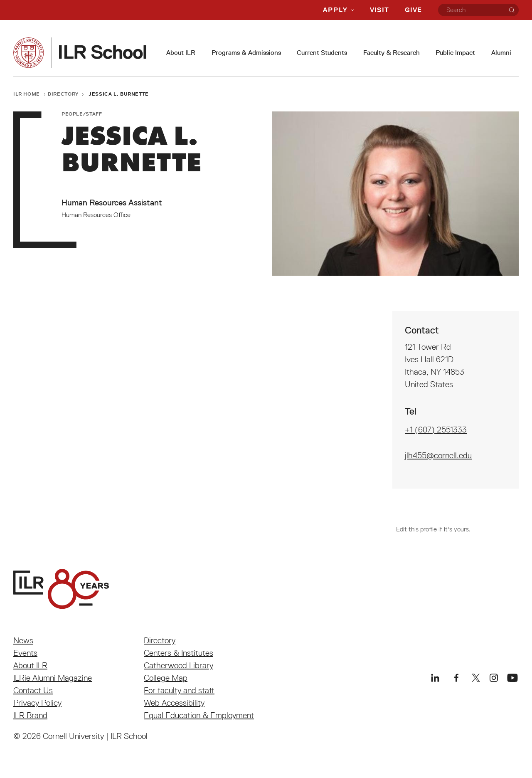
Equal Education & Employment (199, 715)
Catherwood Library (179, 665)
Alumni (501, 53)
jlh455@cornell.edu (438, 455)
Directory (63, 94)
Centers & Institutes (179, 653)
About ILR (181, 53)
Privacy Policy (37, 703)
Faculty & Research (392, 53)
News (23, 640)
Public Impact (455, 53)
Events (25, 653)
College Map (166, 678)
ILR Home (27, 94)
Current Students (322, 53)
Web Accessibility (174, 703)
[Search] (512, 10)
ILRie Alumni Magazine (53, 678)
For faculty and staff (179, 690)
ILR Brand (30, 715)
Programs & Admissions (246, 53)
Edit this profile (416, 529)
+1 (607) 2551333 (436, 430)
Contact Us (33, 690)
